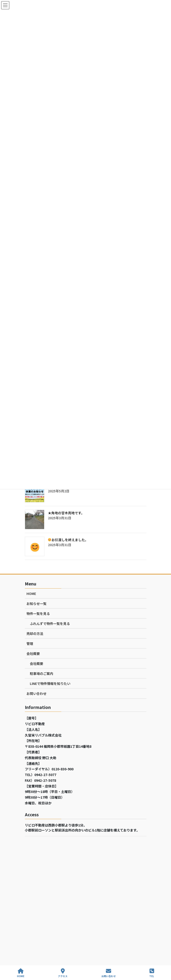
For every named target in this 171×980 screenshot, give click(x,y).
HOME (31, 594)
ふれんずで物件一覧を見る (50, 624)
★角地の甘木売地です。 (66, 513)
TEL (152, 973)
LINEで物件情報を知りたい (50, 683)
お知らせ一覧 (36, 604)
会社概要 (33, 653)
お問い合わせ (36, 693)
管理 (30, 643)
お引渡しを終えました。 (68, 540)
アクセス (63, 973)
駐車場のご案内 (41, 673)
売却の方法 (35, 634)
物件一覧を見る (38, 614)
